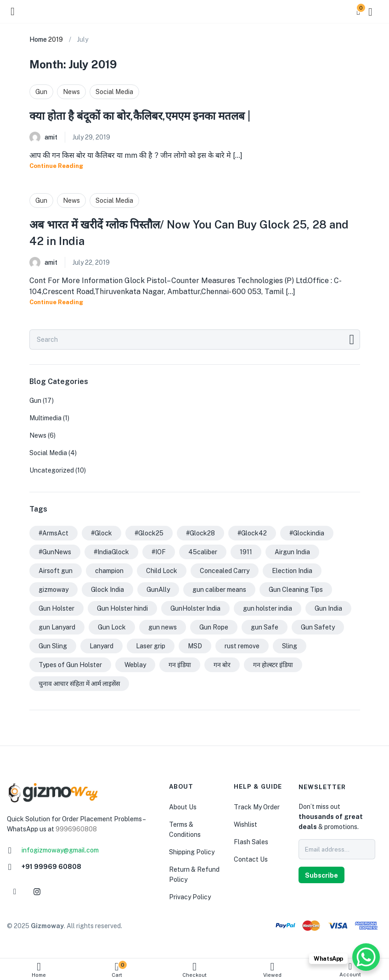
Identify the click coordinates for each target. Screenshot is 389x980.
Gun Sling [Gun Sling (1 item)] (53, 646)
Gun (41, 92)
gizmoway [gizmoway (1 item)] (54, 590)
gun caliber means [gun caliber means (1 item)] (219, 590)
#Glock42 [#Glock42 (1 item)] (252, 533)
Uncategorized (52, 470)
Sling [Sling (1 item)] (290, 646)
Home (39, 970)
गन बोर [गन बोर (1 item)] (222, 665)
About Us (183, 807)
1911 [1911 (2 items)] (246, 552)
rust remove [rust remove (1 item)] (242, 646)
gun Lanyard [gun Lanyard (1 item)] (57, 627)
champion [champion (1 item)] (109, 571)
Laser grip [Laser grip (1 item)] (151, 646)
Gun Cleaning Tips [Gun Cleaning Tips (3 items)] (296, 590)
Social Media (114, 92)
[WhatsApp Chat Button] (366, 957)
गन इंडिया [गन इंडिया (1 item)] (180, 665)
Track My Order (257, 807)
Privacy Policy (190, 897)
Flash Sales (251, 842)
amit (51, 137)
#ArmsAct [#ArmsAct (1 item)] (54, 533)
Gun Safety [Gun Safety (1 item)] (318, 627)
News (71, 92)
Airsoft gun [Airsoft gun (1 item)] (56, 571)
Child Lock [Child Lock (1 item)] (162, 571)
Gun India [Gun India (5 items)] (328, 608)
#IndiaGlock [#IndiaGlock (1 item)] (111, 552)
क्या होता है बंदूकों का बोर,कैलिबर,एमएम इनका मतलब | (140, 116)
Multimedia (45, 418)
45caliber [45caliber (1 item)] (203, 552)
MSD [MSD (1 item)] (195, 646)
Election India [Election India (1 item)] (292, 571)
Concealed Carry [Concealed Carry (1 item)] (225, 571)
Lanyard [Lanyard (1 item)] (101, 646)
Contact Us (251, 859)
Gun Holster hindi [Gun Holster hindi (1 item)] (122, 608)
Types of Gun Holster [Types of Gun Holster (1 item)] (70, 665)
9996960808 (76, 829)
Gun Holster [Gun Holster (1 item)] (56, 608)
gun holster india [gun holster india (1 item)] (268, 608)
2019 (56, 39)
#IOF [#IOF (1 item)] (159, 552)
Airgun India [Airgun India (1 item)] (292, 552)
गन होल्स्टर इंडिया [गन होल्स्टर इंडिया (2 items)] (273, 665)
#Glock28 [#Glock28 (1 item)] (200, 533)
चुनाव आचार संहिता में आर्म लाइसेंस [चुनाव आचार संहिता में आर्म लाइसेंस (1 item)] (79, 684)
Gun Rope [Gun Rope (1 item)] (214, 627)
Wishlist (245, 824)
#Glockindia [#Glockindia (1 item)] (307, 533)
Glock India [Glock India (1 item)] (107, 590)
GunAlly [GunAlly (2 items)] (158, 590)
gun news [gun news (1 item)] (163, 627)
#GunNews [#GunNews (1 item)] (55, 552)
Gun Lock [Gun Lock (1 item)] (112, 627)
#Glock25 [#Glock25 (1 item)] (149, 533)
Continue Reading (56, 166)
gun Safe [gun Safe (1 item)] (265, 627)
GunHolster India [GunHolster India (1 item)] (195, 608)
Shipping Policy (192, 852)
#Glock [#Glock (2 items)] (101, 533)
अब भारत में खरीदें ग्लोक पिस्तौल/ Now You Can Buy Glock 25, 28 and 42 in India (189, 233)
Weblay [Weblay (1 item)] (135, 665)
